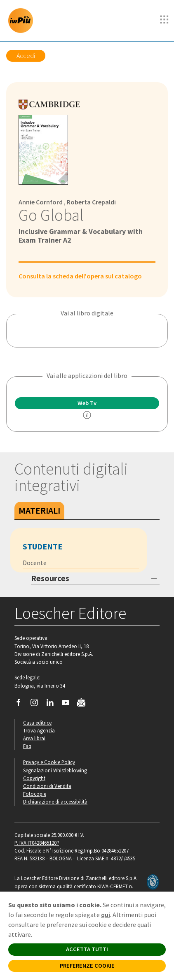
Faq (27, 746)
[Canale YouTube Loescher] (69, 704)
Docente (35, 563)
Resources (50, 578)
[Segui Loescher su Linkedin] (53, 704)
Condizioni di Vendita (47, 786)
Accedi (26, 56)
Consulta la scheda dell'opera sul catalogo (80, 276)
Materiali (39, 510)
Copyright (34, 778)
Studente (42, 546)
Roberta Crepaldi (91, 202)
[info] (87, 415)
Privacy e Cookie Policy (49, 762)
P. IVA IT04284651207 (37, 843)
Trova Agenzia (39, 730)
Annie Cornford (41, 202)
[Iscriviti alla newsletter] (84, 704)
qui (106, 915)
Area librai (34, 738)
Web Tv (87, 403)
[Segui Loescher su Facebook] (22, 704)
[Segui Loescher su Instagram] (37, 704)
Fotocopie (35, 794)
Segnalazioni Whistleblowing (55, 770)
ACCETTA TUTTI (87, 949)
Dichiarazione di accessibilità (55, 802)
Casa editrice (37, 723)
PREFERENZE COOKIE (87, 966)
